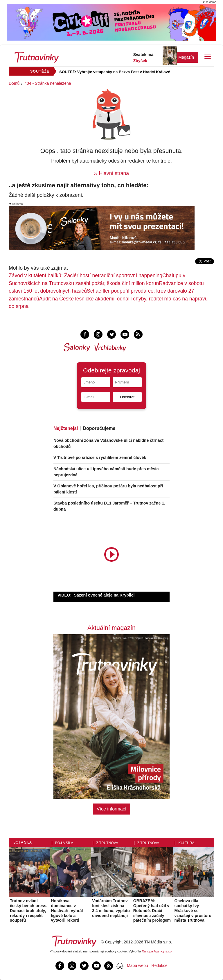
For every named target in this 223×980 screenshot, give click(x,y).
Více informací (111, 809)
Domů (14, 83)
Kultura (186, 843)
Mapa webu (137, 965)
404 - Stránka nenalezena (48, 83)
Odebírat (127, 397)
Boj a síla (23, 842)
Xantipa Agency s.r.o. (157, 951)
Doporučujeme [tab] (99, 428)
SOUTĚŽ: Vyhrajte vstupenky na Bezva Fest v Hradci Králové (115, 72)
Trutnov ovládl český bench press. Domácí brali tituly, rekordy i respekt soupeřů (29, 910)
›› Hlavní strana (111, 173)
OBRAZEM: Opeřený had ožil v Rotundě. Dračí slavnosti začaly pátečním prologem (152, 910)
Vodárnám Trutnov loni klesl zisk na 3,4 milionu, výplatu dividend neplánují (111, 908)
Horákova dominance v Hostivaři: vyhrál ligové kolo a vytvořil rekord (67, 910)
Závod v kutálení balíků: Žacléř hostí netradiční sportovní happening (86, 275)
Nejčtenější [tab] (66, 428)
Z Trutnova (107, 843)
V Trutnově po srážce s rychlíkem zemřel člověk (100, 457)
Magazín (186, 57)
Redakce (160, 965)
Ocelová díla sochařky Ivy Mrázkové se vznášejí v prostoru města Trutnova (193, 910)
